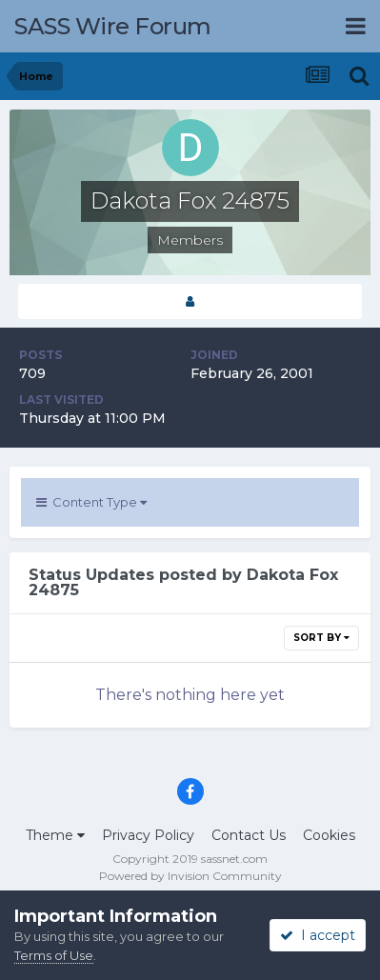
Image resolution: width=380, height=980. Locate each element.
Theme (55, 835)
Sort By (321, 638)
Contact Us (249, 835)
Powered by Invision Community (190, 876)
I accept (318, 935)
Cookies (329, 835)
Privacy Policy (148, 835)
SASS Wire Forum (113, 26)
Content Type (91, 502)
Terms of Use (54, 955)
